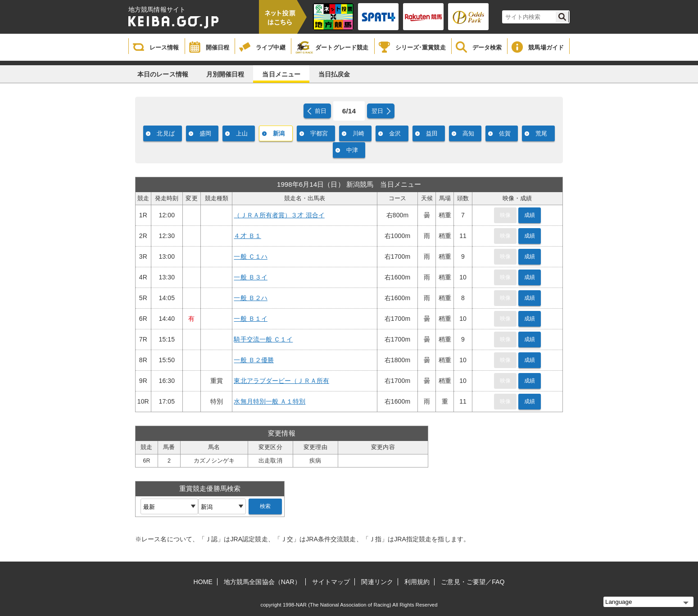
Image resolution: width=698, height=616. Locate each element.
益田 (432, 133)
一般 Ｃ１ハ (251, 256)
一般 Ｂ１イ (251, 319)
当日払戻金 (334, 74)
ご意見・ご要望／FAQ (473, 582)
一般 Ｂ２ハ (251, 298)
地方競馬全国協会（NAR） (262, 582)
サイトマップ (331, 582)
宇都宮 (319, 133)
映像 (505, 215)
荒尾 (541, 133)
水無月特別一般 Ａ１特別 (270, 401)
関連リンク (377, 582)
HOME (203, 582)
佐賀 (505, 133)
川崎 (358, 133)
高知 (468, 133)
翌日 (377, 111)
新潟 (279, 133)
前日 (321, 111)
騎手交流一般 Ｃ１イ (263, 339)
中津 (352, 150)
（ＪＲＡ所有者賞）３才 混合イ (279, 215)
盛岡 (205, 133)
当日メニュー (281, 74)
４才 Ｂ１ (247, 236)
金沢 (395, 133)
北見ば (165, 133)
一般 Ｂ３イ (251, 277)
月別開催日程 (225, 74)
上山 (242, 133)
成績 (530, 215)
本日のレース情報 (163, 74)
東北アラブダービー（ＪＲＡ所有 (281, 381)
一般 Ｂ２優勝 (254, 360)
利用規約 (417, 582)
